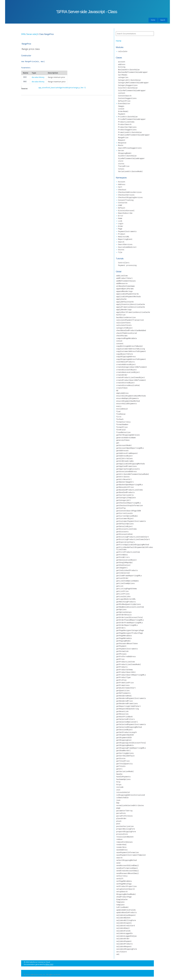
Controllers (124, 263)
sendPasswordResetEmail (128, 873)
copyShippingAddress (126, 357)
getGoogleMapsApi (124, 563)
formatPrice (122, 427)
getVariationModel (125, 771)
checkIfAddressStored (127, 333)
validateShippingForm (127, 949)
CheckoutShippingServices (130, 197)
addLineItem (122, 276)
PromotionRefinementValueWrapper (134, 135)
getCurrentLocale (124, 513)
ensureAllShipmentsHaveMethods (131, 396)
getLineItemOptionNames (128, 581)
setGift (120, 879)
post (118, 824)
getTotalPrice (123, 761)
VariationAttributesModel (130, 171)
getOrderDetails (124, 615)
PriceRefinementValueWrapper (132, 119)
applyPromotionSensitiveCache (131, 307)
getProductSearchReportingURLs (131, 675)
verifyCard (121, 952)
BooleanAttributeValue (129, 70)
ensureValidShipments (127, 404)
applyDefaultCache (125, 302)
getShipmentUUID (124, 738)
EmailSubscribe (125, 213)
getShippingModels (125, 745)
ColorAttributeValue (128, 88)
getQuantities (123, 691)
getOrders (121, 628)
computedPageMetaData (127, 338)
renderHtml (121, 845)
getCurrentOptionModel (127, 516)
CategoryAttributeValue (129, 80)
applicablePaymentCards (128, 294)
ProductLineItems (126, 122)
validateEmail (123, 928)
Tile (120, 252)
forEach (120, 419)
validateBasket (123, 918)
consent (120, 344)
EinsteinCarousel (126, 211)
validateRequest (124, 947)
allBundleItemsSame (125, 286)
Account (122, 182)
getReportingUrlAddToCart (129, 706)
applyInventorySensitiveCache (131, 304)
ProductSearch (125, 124)
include (120, 787)
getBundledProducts (125, 492)
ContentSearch (125, 96)
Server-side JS (32, 34)
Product (122, 234)
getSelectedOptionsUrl (127, 722)
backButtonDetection (126, 317)
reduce (119, 839)
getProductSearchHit (126, 672)
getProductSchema (124, 670)
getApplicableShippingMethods (131, 464)
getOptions (121, 610)
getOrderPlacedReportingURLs (130, 620)
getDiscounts (122, 532)
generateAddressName (126, 438)
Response (122, 143)
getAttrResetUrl (124, 479)
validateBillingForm (126, 920)
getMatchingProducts (126, 602)
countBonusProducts (125, 362)
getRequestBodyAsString (128, 709)
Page (120, 229)
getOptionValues (124, 612)
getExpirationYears (125, 542)
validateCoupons (124, 923)
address (122, 64)
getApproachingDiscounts (128, 469)
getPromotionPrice (125, 683)
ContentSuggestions (127, 98)
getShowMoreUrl (123, 751)
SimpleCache (122, 900)
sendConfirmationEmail (127, 868)
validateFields (123, 931)
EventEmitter (124, 104)
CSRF (120, 205)
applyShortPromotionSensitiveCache (133, 312)
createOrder (122, 375)
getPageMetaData (124, 636)
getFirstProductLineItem (128, 552)
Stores (121, 250)
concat (119, 341)
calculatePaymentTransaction (130, 320)
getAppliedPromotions (127, 466)
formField (121, 430)
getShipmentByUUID (125, 735)
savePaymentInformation (128, 853)
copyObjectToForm (124, 354)
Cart (120, 187)
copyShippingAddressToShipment (131, 359)
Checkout (122, 190)
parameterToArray (124, 811)
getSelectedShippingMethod (129, 727)
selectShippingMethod (127, 860)
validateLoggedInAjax (127, 936)
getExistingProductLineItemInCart (133, 537)
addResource (122, 283)
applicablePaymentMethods (129, 297)
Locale (121, 109)
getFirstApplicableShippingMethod (133, 545)
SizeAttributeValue (127, 156)
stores (121, 164)
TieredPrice (124, 166)
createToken (122, 388)
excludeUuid (122, 409)
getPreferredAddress (126, 657)
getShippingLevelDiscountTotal (131, 743)
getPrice (120, 659)
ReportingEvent (125, 239)
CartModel (123, 75)
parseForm (121, 813)
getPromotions (123, 685)
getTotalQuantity (124, 764)
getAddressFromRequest (127, 453)
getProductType (123, 677)
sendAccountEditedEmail (128, 866)
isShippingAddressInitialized (131, 795)
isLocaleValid (123, 792)
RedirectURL (124, 237)
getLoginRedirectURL (126, 599)
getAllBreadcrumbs (125, 461)
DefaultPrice (124, 101)
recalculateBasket (125, 837)
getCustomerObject (125, 519)
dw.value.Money (38, 77)
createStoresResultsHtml (128, 385)
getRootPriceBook (124, 717)
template (120, 905)
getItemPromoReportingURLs (129, 576)
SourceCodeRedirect (127, 247)
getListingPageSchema (127, 589)
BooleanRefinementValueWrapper (133, 72)
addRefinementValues (126, 281)
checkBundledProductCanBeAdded (131, 330)
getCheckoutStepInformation (130, 506)
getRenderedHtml (124, 696)
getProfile (121, 680)
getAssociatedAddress (127, 472)
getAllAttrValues (124, 459)
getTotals (121, 766)
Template (120, 902)
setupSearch (122, 892)
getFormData (122, 555)
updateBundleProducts (127, 913)
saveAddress (122, 850)
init (118, 790)
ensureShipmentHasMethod (128, 401)
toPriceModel (122, 907)
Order (121, 226)
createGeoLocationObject (128, 372)
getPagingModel (123, 641)
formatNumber (122, 425)
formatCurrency (123, 422)
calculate (123, 51)
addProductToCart (124, 278)
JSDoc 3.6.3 (49, 964)
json (118, 800)
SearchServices (125, 244)
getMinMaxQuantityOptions (129, 604)
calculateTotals (124, 325)
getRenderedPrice (124, 701)
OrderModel (123, 111)
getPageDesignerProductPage (130, 633)
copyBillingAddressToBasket (130, 346)
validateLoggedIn (124, 933)
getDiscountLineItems (127, 529)
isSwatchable (122, 798)
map (118, 803)
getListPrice (122, 591)
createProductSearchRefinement (131, 380)
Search (163, 20)
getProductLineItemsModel (129, 664)
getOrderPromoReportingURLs (130, 623)
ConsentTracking (126, 200)
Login (121, 224)
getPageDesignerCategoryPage (130, 630)
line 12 (83, 88)
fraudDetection (123, 432)
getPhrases (121, 654)
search (119, 858)
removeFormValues (124, 842)
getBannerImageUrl (125, 482)
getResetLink (122, 711)
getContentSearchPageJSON (129, 511)
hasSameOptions (123, 779)
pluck (119, 821)
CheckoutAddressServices (130, 192)
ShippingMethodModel (126, 894)
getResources (122, 714)
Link (120, 221)
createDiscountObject (127, 370)
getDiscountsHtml (124, 534)
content (122, 93)
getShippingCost (124, 740)
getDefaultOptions (125, 524)
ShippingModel (125, 153)
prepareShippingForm (126, 832)
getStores (121, 758)
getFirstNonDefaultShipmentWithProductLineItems (135, 548)
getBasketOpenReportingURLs (130, 485)
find (118, 412)
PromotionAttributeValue (130, 132)
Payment (122, 114)
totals (121, 169)
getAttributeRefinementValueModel (133, 474)
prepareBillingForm (125, 829)
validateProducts (124, 944)
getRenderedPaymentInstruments (131, 698)
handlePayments (123, 777)
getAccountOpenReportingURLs (130, 448)
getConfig (121, 508)
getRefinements (123, 693)
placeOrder (121, 818)
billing (122, 67)
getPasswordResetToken (127, 644)
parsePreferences (124, 816)
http (118, 782)
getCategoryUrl (123, 500)
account (122, 62)
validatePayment (124, 941)
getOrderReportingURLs (127, 625)
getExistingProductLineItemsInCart (133, 539)
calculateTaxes (123, 323)
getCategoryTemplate (126, 498)
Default (122, 208)
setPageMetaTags (124, 884)
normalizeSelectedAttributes (130, 805)
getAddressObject (124, 456)
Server (121, 151)
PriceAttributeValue (128, 117)
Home (153, 20)
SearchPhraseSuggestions (130, 148)
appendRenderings (124, 291)
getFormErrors (123, 557)
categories (123, 77)
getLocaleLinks (123, 597)
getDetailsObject (124, 526)
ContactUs (123, 203)
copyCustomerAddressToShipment (131, 351)
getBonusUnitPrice (125, 487)
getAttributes (123, 477)
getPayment (121, 646)
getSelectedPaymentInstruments (131, 724)
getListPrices (123, 594)
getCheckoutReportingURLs (129, 503)
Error (121, 216)
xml (118, 954)
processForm (122, 834)
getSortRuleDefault (125, 756)
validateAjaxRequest (126, 915)
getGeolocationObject (127, 560)
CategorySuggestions (128, 85)
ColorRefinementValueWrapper (132, 91)
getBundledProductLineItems (130, 490)
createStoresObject (125, 383)
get (118, 443)
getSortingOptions (125, 753)
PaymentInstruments (127, 231)
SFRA (23, 34)
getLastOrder (122, 578)
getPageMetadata (124, 638)
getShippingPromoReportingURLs (131, 748)
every (119, 406)
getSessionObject (124, 730)
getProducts (122, 667)
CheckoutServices (126, 195)
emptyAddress (122, 393)
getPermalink (122, 651)
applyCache (121, 299)
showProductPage (124, 897)
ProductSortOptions (127, 127)
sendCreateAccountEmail (128, 871)
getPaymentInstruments (127, 649)
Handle (119, 774)
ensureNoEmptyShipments (128, 398)
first (119, 417)
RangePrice (123, 138)
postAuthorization (125, 826)
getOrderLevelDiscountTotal (130, 617)
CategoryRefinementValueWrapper (133, 83)
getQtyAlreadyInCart (126, 688)
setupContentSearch (125, 889)
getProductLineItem (125, 662)
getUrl (119, 769)
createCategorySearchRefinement (132, 367)
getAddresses (122, 451)
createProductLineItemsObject (131, 378)
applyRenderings (124, 310)
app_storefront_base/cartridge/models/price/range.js (59, 88)
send (118, 863)
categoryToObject (124, 328)
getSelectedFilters (125, 719)
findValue (121, 414)
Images (121, 106)
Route (121, 145)
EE (117, 391)
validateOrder (123, 939)
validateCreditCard (125, 926)
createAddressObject (126, 365)
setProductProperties (127, 886)
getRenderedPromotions (127, 704)
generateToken (123, 440)
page (118, 808)
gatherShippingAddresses (128, 435)
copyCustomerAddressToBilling (131, 349)
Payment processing (127, 265)
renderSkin (121, 847)
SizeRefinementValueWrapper (131, 158)
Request (122, 140)
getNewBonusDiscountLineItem (130, 607)
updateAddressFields (126, 910)
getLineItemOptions (125, 583)
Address (122, 184)
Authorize (121, 315)
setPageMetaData (124, 881)
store (121, 161)
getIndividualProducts (127, 570)
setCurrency (122, 876)
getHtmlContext (123, 565)
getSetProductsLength (127, 732)
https (119, 785)
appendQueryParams (125, 289)
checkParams (122, 336)
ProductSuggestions (127, 130)
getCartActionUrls (125, 495)
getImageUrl (122, 568)
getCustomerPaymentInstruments (131, 521)
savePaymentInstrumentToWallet (131, 855)
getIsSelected (123, 573)
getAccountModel (124, 445)
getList (120, 586)
